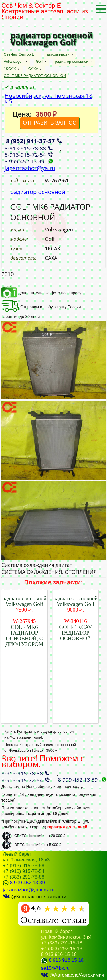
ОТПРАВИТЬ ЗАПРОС (50, 123)
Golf (40, 61)
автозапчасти (58, 54)
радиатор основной (72, 61)
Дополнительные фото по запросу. (42, 293)
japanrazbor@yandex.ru (29, 890)
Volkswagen (14, 61)
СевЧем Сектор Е (20, 54)
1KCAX (10, 69)
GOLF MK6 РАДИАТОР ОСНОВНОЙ (35, 76)
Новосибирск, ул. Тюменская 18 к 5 (49, 98)
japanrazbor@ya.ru (30, 168)
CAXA (34, 69)
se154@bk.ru (55, 968)
